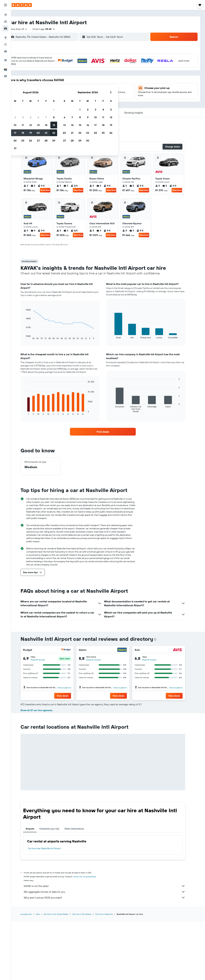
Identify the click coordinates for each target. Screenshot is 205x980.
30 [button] (51, 106)
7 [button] (89, 75)
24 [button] (58, 98)
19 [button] (74, 90)
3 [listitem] (71, 188)
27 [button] (82, 98)
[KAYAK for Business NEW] (5, 51)
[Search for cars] (5, 28)
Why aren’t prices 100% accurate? (110, 956)
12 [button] (74, 82)
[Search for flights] (5, 15)
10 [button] (59, 82)
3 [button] (59, 75)
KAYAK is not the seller (110, 945)
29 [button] (97, 98)
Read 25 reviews (99, 662)
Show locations (70, 690)
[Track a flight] (5, 44)
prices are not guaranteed (90, 935)
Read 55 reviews (43, 719)
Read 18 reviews (154, 662)
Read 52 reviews (99, 719)
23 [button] (51, 98)
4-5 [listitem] (46, 188)
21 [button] (90, 90)
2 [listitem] (31, 188)
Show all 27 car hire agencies (42, 769)
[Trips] (5, 60)
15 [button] (97, 82)
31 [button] (59, 106)
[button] (5, 5)
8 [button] (97, 75)
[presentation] (160, 641)
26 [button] (74, 98)
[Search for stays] (5, 22)
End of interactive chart (30, 339)
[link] (108, 434)
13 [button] (82, 82)
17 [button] (58, 90)
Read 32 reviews (155, 719)
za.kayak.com (31, 973)
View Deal (50, 192)
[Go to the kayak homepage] (22, 5)
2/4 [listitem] (79, 188)
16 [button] (51, 90)
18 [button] (66, 90)
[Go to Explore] (5, 38)
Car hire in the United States (61, 973)
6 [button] (82, 75)
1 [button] (97, 67)
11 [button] (66, 82)
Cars (43, 973)
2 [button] (51, 75)
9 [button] (51, 82)
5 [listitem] (64, 188)
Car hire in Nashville (109, 973)
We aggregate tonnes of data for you (110, 951)
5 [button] (74, 75)
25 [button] (66, 98)
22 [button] (97, 90)
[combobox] (28, 29)
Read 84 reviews (43, 662)
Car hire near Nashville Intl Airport (50, 907)
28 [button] (89, 98)
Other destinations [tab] (80, 888)
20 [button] (82, 90)
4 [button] (66, 75)
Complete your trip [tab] (55, 888)
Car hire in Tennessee (87, 973)
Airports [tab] (35, 888)
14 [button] (90, 82)
